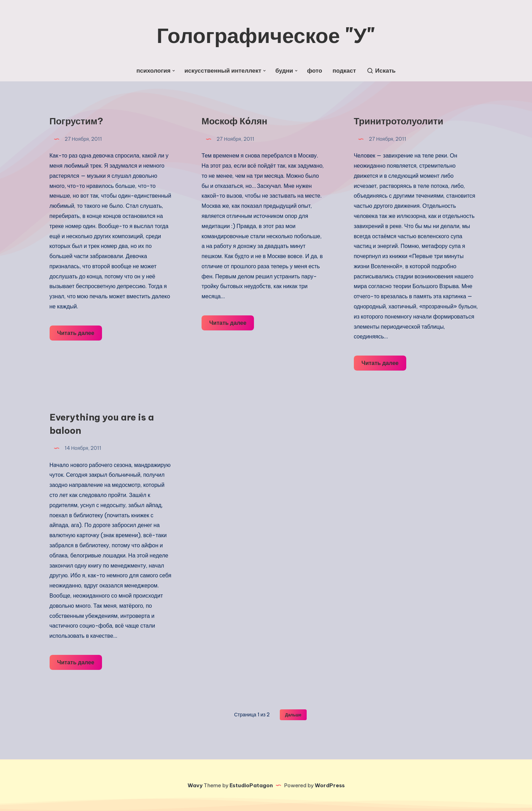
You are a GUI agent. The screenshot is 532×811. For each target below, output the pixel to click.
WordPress (330, 785)
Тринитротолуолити (399, 121)
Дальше (293, 715)
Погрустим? (76, 121)
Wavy (195, 785)
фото (315, 71)
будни (284, 71)
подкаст (344, 71)
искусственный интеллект (223, 71)
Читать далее (80, 332)
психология (154, 71)
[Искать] (381, 71)
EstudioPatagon (251, 785)
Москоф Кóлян (234, 121)
